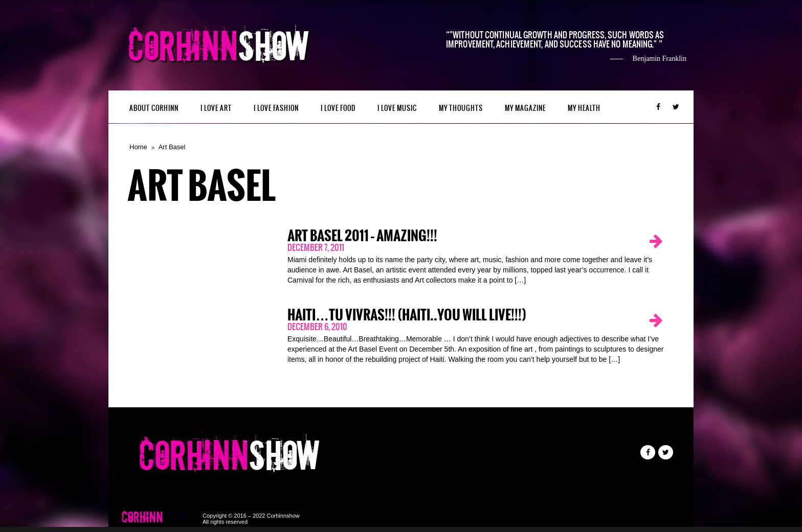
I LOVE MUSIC (397, 108)
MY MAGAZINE (525, 108)
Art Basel (172, 147)
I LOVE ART (216, 108)
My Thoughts (461, 108)
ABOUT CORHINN (154, 108)
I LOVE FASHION (276, 108)
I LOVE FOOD (338, 108)
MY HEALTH (584, 108)
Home (138, 147)
